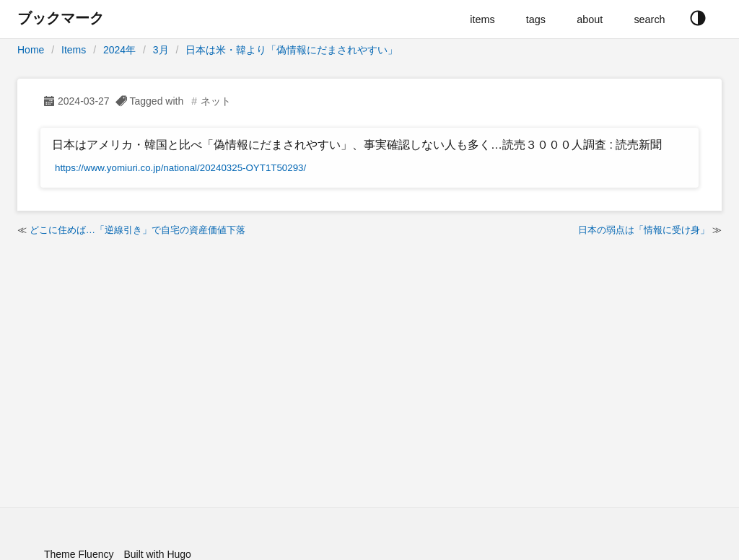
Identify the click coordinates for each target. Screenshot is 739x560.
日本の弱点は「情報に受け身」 (644, 230)
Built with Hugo (157, 554)
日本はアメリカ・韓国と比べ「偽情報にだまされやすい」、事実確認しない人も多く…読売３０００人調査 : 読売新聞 (357, 145)
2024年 (119, 50)
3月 (161, 50)
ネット (216, 101)
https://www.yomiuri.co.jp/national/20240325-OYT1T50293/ (180, 168)
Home (31, 50)
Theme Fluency (79, 554)
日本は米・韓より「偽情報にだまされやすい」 (292, 50)
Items (74, 50)
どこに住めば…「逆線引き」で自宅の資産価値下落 (137, 230)
